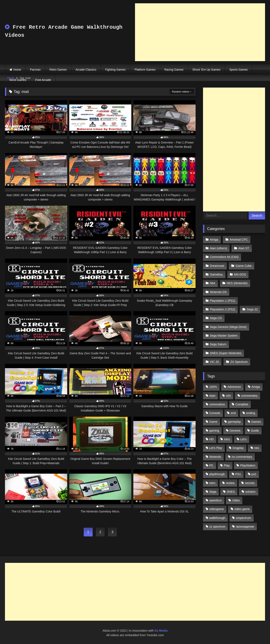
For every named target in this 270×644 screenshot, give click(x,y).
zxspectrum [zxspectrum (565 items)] (244, 518)
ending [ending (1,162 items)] (251, 413)
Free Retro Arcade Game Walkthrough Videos (64, 31)
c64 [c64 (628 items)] (228, 396)
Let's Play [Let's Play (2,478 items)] (216, 448)
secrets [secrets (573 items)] (250, 483)
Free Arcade (43, 80)
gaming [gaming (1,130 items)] (214, 431)
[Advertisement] (200, 32)
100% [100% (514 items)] (213, 387)
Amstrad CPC (239, 240)
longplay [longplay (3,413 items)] (238, 448)
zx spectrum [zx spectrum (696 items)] (217, 527)
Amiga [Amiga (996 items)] (256, 387)
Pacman (35, 70)
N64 (213, 283)
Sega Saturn (218, 344)
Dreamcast (217, 266)
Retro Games (58, 70)
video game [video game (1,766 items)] (242, 509)
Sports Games (238, 70)
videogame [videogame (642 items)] (216, 509)
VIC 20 (214, 362)
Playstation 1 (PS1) (223, 301)
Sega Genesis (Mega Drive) (228, 327)
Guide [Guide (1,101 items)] (255, 431)
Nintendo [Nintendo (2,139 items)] (215, 457)
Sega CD (216, 318)
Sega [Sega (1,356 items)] (213, 492)
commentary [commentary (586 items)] (249, 396)
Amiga (214, 240)
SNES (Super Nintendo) (226, 353)
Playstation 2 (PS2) (223, 309)
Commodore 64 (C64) (224, 257)
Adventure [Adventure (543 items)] (234, 387)
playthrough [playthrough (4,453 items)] (217, 474)
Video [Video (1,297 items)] (236, 500)
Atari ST (244, 248)
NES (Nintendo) (237, 283)
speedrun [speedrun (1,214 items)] (215, 500)
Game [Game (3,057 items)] (213, 422)
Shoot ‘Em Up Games (206, 70)
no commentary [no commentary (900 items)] (242, 457)
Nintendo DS (218, 292)
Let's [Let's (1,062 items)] (244, 439)
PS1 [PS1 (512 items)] (238, 474)
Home (17, 70)
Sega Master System (224, 336)
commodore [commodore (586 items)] (217, 404)
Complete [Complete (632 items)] (242, 404)
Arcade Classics (86, 70)
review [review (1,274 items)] (230, 483)
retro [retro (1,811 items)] (212, 483)
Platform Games (145, 70)
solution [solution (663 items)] (251, 492)
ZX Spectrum (239, 362)
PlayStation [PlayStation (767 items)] (248, 465)
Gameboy (216, 274)
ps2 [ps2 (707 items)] (254, 474)
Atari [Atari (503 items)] (212, 396)
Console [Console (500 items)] (215, 413)
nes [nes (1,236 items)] (256, 448)
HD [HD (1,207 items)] (211, 439)
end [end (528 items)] (233, 413)
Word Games (18, 80)
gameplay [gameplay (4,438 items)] (234, 422)
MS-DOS (240, 274)
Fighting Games (115, 70)
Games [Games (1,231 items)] (256, 422)
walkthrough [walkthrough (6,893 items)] (217, 518)
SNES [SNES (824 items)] (231, 492)
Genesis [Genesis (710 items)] (235, 431)
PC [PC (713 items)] (211, 465)
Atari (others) (218, 248)
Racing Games (174, 70)
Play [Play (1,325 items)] (227, 465)
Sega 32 (252, 309)
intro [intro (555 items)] (227, 439)
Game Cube (244, 266)
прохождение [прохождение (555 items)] (245, 527)
